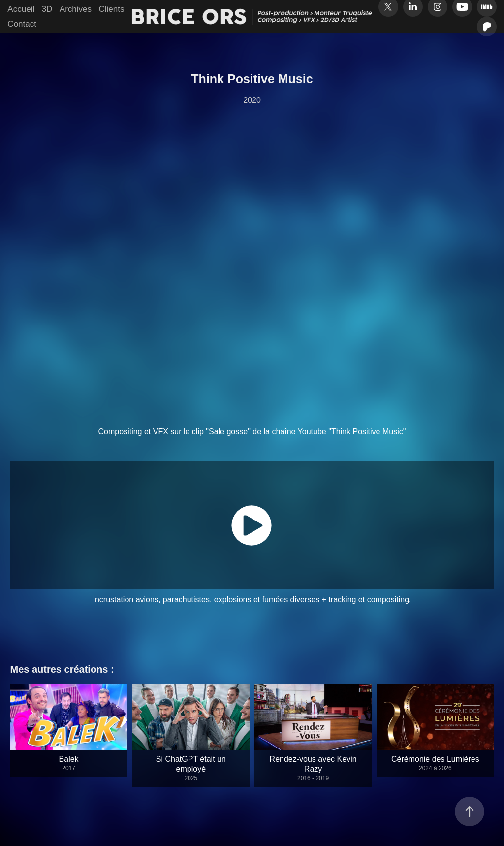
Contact (22, 24)
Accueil (21, 9)
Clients (111, 9)
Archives (76, 9)
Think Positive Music (367, 432)
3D (47, 9)
